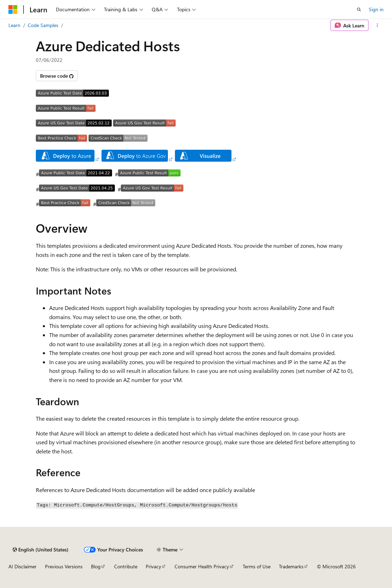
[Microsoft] (13, 9)
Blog (96, 566)
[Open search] (359, 9)
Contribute (126, 566)
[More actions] (377, 25)
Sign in (376, 9)
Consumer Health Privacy (202, 566)
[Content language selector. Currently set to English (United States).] (41, 550)
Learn (14, 25)
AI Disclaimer (22, 566)
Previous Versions (64, 566)
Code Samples (43, 25)
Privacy (153, 566)
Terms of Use (257, 566)
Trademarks (291, 566)
